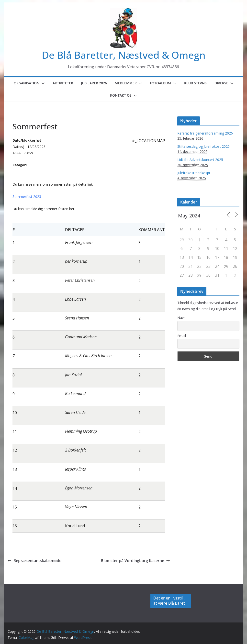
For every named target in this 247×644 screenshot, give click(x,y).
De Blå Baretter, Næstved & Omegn (124, 55)
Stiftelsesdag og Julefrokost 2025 (203, 146)
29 (199, 275)
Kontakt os (121, 95)
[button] (42, 83)
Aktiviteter (63, 83)
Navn (181, 318)
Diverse (221, 83)
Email (182, 336)
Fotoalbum (160, 83)
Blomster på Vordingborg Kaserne (135, 561)
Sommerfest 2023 (27, 197)
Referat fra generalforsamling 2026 (205, 133)
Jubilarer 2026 (94, 83)
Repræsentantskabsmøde (34, 561)
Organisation (27, 83)
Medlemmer (126, 83)
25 (226, 267)
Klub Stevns (195, 83)
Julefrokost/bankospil (194, 173)
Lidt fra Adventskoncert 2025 (200, 160)
